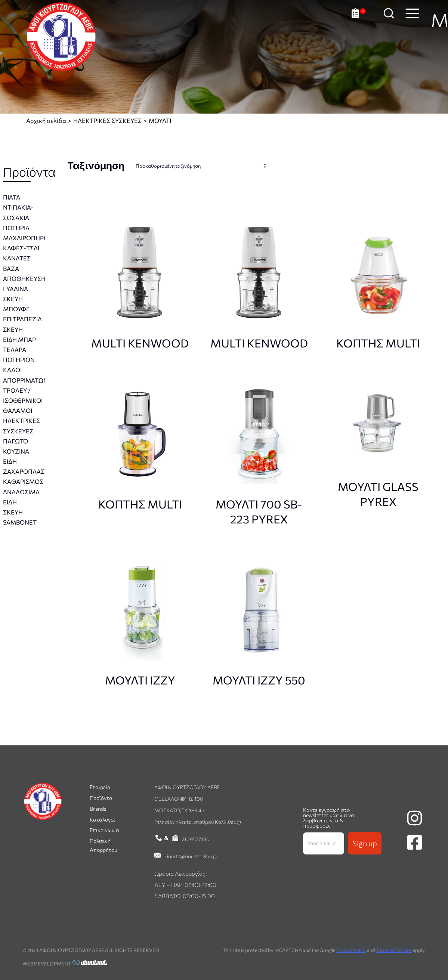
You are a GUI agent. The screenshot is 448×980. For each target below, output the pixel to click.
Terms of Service (394, 950)
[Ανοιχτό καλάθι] (361, 19)
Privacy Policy (351, 950)
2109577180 (196, 839)
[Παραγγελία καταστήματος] (203, 166)
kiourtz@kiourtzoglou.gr (191, 856)
